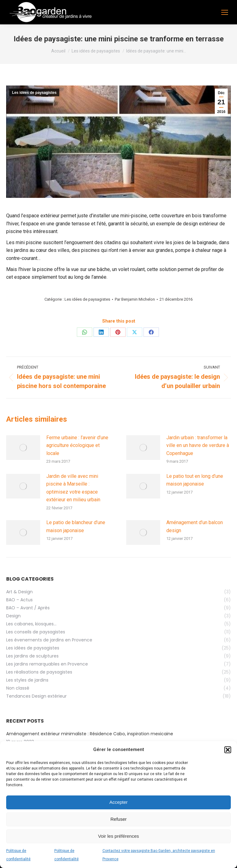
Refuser (119, 819)
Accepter (118, 802)
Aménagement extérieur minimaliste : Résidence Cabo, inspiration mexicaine (90, 734)
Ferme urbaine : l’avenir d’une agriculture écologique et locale (77, 445)
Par (135, 299)
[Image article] (23, 448)
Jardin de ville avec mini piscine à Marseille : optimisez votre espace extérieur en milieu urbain (73, 488)
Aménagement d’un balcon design (195, 526)
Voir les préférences (119, 836)
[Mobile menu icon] (225, 12)
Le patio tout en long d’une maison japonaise (195, 480)
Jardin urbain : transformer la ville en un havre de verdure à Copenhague (198, 445)
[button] (228, 750)
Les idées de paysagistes (34, 93)
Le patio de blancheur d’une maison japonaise (76, 526)
